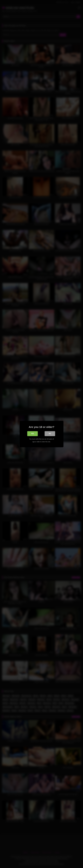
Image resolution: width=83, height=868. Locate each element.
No (50, 434)
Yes (32, 434)
